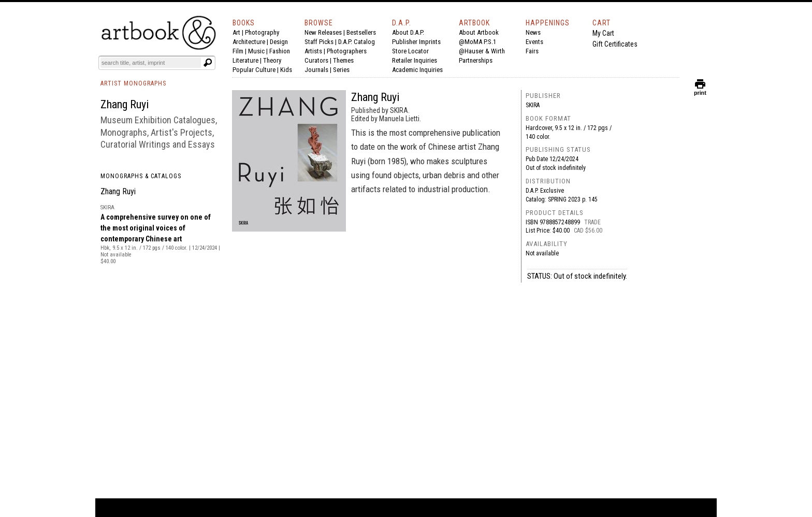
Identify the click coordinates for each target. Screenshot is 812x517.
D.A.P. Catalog (357, 42)
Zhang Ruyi (118, 191)
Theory (272, 60)
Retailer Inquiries (415, 60)
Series (341, 70)
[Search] (151, 63)
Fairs (532, 51)
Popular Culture (254, 70)
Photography (262, 32)
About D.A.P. (408, 32)
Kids (286, 70)
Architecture (249, 42)
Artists (313, 51)
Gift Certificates (615, 44)
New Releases (323, 32)
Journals (316, 70)
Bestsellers (361, 32)
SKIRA (533, 105)
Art (236, 32)
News (533, 32)
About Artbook (479, 32)
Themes (343, 60)
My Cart (603, 33)
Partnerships (476, 60)
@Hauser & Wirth (482, 51)
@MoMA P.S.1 (477, 42)
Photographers (347, 51)
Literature (245, 60)
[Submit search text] (208, 63)
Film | (240, 51)
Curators (316, 60)
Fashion (280, 51)
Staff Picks (319, 42)
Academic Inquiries (417, 70)
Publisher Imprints (416, 42)
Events (534, 42)
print (700, 90)
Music (256, 51)
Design (279, 42)
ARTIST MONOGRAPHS (133, 83)
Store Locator (410, 51)
